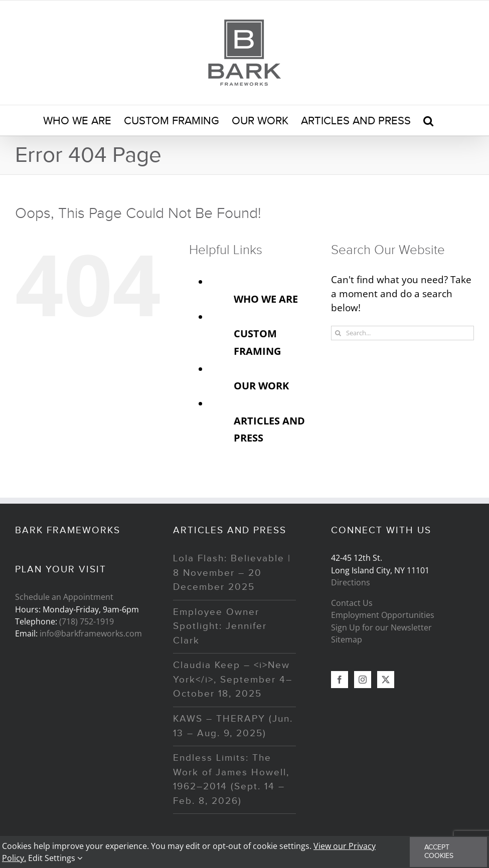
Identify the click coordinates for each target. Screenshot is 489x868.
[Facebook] (340, 680)
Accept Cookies (439, 852)
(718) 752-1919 (87, 621)
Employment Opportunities (383, 615)
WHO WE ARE (266, 299)
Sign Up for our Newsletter (381, 627)
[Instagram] (363, 680)
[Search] (338, 333)
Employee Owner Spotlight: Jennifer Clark (220, 626)
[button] (428, 120)
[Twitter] (386, 680)
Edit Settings (55, 858)
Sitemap (347, 639)
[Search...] (402, 333)
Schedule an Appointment (64, 597)
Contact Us (352, 603)
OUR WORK (261, 385)
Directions (351, 582)
